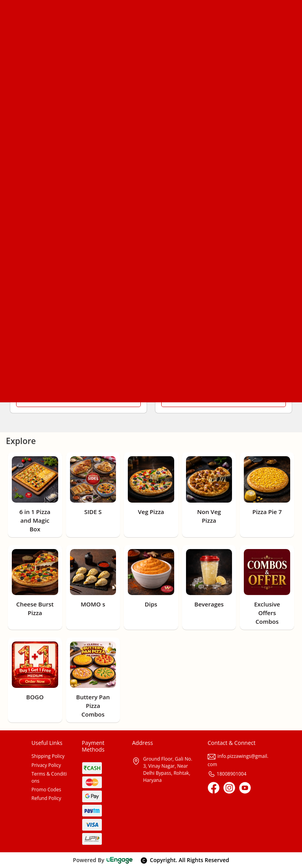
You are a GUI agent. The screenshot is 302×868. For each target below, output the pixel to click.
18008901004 (227, 774)
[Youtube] (245, 788)
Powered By (103, 860)
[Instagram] (229, 788)
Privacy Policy (46, 765)
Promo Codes (46, 790)
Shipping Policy (48, 756)
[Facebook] (214, 788)
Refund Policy (46, 798)
